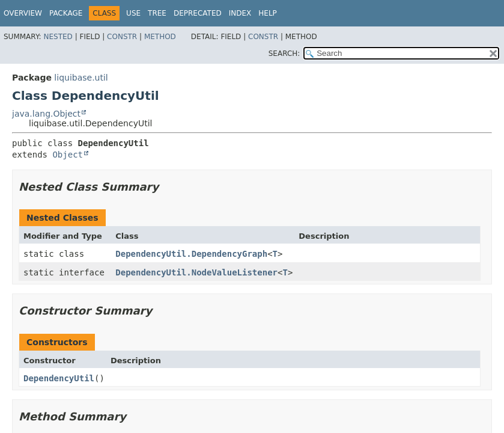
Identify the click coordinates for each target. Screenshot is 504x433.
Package (66, 13)
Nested (58, 37)
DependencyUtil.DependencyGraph (191, 254)
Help (268, 13)
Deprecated (198, 13)
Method (160, 37)
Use (133, 13)
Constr (122, 37)
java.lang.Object (46, 114)
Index (240, 13)
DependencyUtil (59, 378)
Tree (157, 13)
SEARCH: (284, 54)
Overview (23, 13)
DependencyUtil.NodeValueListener (196, 272)
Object (68, 155)
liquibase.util (81, 78)
